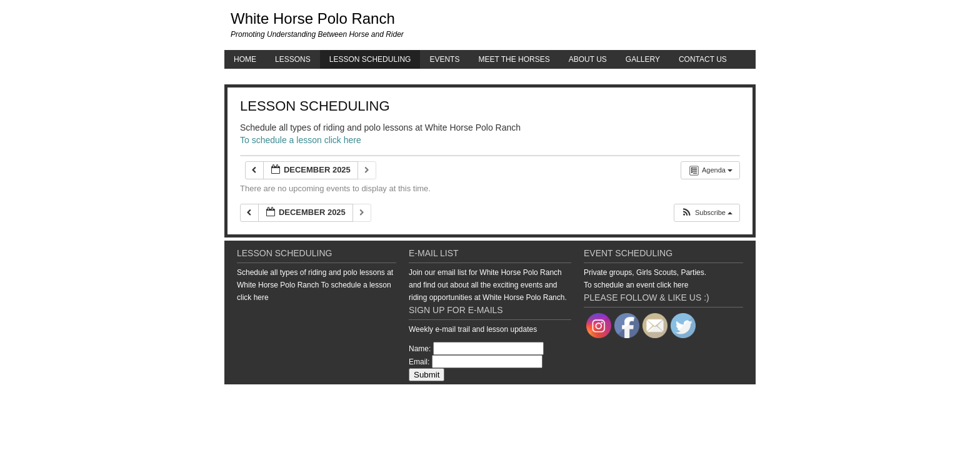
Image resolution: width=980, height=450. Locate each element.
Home (245, 59)
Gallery (643, 59)
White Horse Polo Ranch (313, 18)
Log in (747, 397)
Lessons (293, 59)
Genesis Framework (659, 397)
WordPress (714, 397)
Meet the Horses (514, 59)
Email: (419, 362)
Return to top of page (267, 397)
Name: (420, 349)
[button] (707, 213)
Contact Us (703, 59)
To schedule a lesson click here (301, 140)
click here (253, 297)
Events (444, 59)
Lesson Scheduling (370, 59)
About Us (588, 59)
